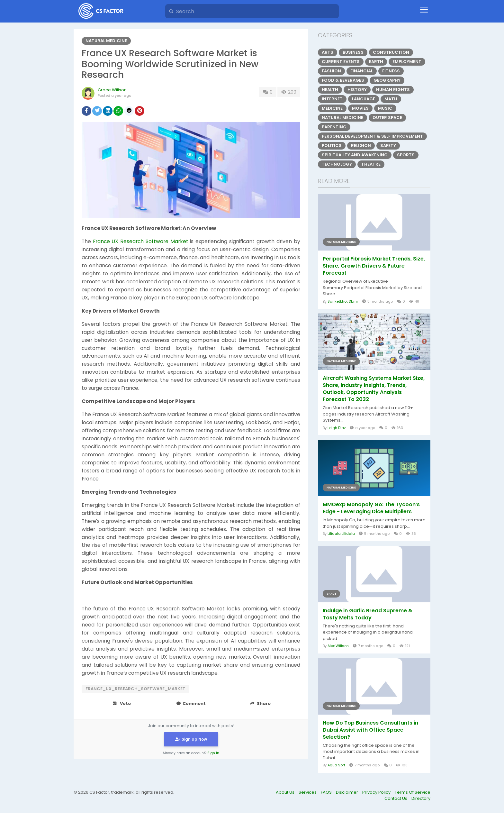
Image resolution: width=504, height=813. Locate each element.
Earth (376, 62)
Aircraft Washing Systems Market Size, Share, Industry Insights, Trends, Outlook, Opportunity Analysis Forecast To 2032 (374, 389)
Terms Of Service (413, 792)
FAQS (327, 792)
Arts (328, 52)
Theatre (371, 164)
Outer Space (387, 118)
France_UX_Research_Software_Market (135, 689)
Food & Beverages (343, 80)
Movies (360, 108)
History (357, 90)
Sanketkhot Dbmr (343, 301)
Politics (332, 146)
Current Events (341, 62)
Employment (407, 62)
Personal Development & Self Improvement (372, 136)
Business (353, 52)
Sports (406, 155)
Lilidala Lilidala (341, 534)
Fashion (331, 71)
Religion (361, 146)
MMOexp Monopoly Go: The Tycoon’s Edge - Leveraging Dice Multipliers (371, 508)
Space (331, 594)
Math (391, 99)
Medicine (332, 108)
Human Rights (393, 90)
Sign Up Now (191, 739)
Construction (391, 52)
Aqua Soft (336, 765)
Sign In (213, 753)
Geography (387, 80)
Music (385, 108)
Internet (332, 99)
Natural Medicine (106, 41)
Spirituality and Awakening (355, 155)
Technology (337, 164)
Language (364, 99)
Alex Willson (338, 646)
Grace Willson (112, 90)
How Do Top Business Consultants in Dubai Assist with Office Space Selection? (370, 730)
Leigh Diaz (337, 428)
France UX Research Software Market (141, 241)
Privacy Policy (377, 792)
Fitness (391, 71)
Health (330, 90)
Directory (421, 798)
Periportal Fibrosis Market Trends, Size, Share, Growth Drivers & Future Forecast (374, 266)
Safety (388, 146)
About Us (286, 792)
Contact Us (396, 798)
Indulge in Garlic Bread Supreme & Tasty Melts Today (368, 614)
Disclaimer (347, 792)
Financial (362, 71)
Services (308, 792)
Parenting (334, 127)
